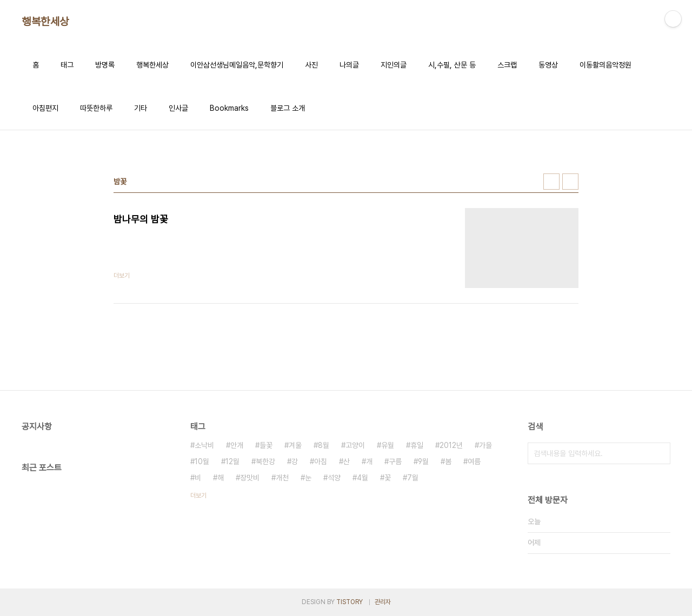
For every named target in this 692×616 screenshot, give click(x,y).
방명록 (105, 65)
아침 (321, 461)
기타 (141, 108)
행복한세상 (45, 22)
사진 (311, 65)
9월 (423, 461)
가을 (485, 445)
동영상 (548, 65)
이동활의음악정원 (605, 65)
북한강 (265, 461)
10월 (202, 461)
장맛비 (250, 478)
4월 (362, 478)
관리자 (383, 602)
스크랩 (507, 65)
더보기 (198, 496)
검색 (660, 453)
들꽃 (266, 445)
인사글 (178, 108)
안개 (237, 445)
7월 (413, 478)
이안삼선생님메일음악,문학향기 (237, 65)
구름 (395, 461)
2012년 (451, 445)
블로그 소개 (288, 108)
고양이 (355, 445)
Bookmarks (229, 108)
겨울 (295, 445)
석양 (334, 478)
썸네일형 (551, 182)
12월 (232, 461)
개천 (282, 478)
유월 (388, 445)
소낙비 (204, 445)
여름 (474, 461)
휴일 (417, 445)
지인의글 (394, 65)
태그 (67, 65)
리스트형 (570, 182)
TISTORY (350, 602)
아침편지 (45, 108)
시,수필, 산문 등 (452, 65)
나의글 (349, 65)
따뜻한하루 (96, 108)
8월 (324, 445)
